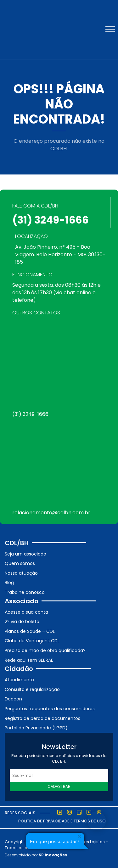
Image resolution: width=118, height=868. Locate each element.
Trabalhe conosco (25, 592)
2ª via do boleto (22, 622)
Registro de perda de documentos (42, 718)
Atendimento (19, 680)
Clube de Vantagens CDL (32, 641)
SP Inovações (53, 855)
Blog (9, 583)
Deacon (13, 699)
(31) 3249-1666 (51, 220)
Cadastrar (59, 786)
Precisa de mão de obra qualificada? (45, 650)
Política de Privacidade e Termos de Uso (62, 821)
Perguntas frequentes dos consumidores (50, 709)
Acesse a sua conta (26, 612)
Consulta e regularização (32, 689)
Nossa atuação (21, 573)
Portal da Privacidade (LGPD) (36, 728)
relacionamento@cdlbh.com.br (51, 513)
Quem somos (20, 563)
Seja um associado (25, 554)
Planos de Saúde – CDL (30, 631)
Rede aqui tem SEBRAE (29, 660)
